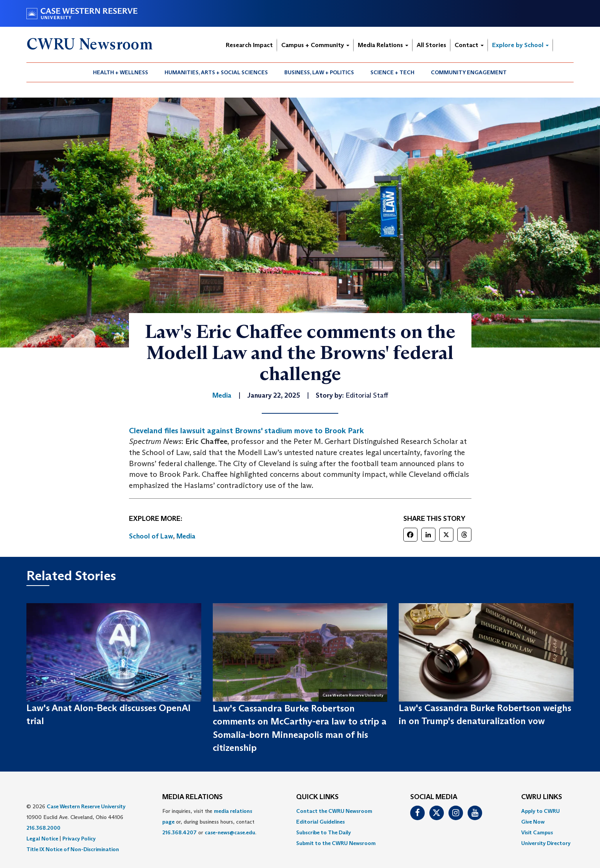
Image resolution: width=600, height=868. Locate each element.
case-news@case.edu (230, 832)
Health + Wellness (121, 72)
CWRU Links (542, 797)
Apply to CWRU (540, 811)
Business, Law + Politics (319, 72)
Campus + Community (315, 45)
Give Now (533, 822)
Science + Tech (392, 72)
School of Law (151, 536)
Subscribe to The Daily (324, 832)
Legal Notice (42, 839)
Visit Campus (537, 832)
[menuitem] (121, 72)
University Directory (546, 843)
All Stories (431, 45)
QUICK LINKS (317, 797)
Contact (469, 45)
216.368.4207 (179, 832)
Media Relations (383, 45)
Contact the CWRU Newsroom (334, 811)
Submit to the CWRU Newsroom (336, 843)
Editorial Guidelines (320, 822)
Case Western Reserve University (86, 806)
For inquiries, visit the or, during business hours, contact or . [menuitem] (209, 822)
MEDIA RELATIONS (192, 797)
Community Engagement (469, 72)
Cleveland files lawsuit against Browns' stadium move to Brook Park (246, 431)
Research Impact (249, 45)
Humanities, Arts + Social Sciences (216, 72)
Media (186, 536)
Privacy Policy (79, 839)
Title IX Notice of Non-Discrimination (73, 849)
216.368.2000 (43, 828)
